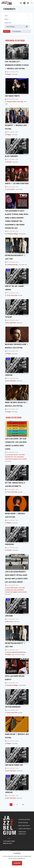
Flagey (9, 74)
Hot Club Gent (11, 323)
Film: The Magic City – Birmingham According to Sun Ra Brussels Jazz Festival (17, 65)
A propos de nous (24, 819)
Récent (7, 31)
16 (23, 805)
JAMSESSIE (9, 375)
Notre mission (23, 823)
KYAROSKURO (9, 544)
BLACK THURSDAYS (11, 156)
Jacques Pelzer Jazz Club (15, 102)
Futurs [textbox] (6, 19)
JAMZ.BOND (9, 616)
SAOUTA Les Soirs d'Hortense (17, 183)
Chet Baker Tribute (12, 96)
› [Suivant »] (26, 805)
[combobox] (17, 16)
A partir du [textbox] (8, 23)
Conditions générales (22, 833)
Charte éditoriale (25, 829)
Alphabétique (17, 31)
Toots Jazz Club (12, 295)
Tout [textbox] (6, 16)
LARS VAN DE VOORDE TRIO (14, 765)
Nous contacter (24, 826)
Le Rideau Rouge (12, 265)
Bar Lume (10, 621)
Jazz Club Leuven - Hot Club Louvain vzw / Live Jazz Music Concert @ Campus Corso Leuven (16, 457)
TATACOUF (9, 317)
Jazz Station (11, 189)
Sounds (9, 162)
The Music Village (12, 234)
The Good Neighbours (13, 707)
